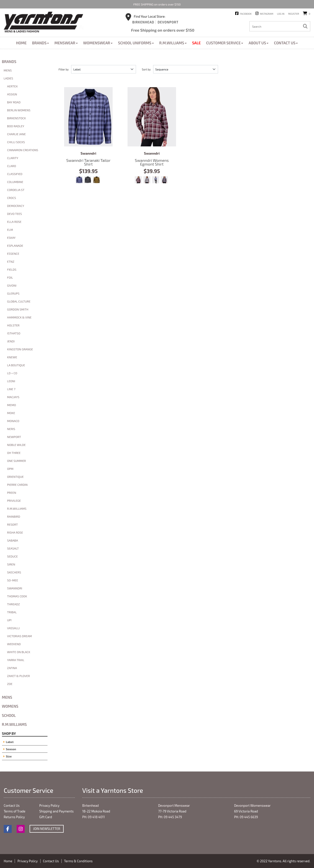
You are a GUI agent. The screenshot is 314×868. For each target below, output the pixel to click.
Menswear (66, 43)
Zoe (10, 684)
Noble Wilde (17, 445)
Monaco (13, 421)
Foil (10, 277)
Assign (12, 94)
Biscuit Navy (147, 180)
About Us (259, 43)
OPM (10, 469)
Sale (197, 43)
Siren (11, 564)
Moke (11, 413)
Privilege (14, 500)
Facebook (246, 14)
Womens (10, 706)
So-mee (13, 580)
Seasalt (13, 548)
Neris (11, 429)
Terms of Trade (15, 811)
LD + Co (12, 373)
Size (9, 756)
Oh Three (14, 453)
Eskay (11, 238)
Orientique (16, 477)
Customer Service (225, 43)
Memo (12, 405)
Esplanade (15, 246)
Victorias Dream (20, 636)
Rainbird (14, 516)
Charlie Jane (17, 134)
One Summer (17, 461)
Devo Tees (15, 214)
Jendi (11, 341)
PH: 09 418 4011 (94, 817)
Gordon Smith (18, 309)
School (9, 715)
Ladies (8, 78)
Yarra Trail (16, 660)
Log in (281, 14)
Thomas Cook (17, 596)
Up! (9, 620)
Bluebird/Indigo (79, 180)
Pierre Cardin (17, 485)
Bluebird (156, 180)
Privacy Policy (49, 806)
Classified (15, 174)
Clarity (13, 158)
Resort (13, 524)
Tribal (12, 612)
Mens (8, 70)
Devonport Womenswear (252, 806)
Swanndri (15, 588)
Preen (12, 493)
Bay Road (14, 102)
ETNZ (11, 261)
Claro (12, 166)
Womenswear (98, 43)
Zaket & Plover (19, 676)
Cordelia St (16, 190)
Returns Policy (14, 817)
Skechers (14, 572)
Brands (41, 43)
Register (294, 14)
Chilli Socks (16, 142)
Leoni (11, 381)
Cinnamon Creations (23, 150)
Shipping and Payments (56, 811)
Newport (14, 437)
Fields (12, 269)
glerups (13, 293)
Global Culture (19, 301)
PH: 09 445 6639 (246, 817)
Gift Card (46, 817)
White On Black (19, 652)
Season (11, 749)
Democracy (16, 206)
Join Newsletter (47, 829)
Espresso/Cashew (96, 180)
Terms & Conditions (78, 861)
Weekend (14, 644)
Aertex (13, 86)
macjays (13, 397)
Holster (13, 325)
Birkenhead (143, 22)
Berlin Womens (19, 110)
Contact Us (286, 43)
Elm (10, 230)
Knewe (12, 357)
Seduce (13, 556)
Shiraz (138, 180)
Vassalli (14, 628)
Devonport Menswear (174, 806)
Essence (13, 253)
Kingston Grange (20, 349)
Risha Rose (15, 532)
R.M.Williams (173, 43)
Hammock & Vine (19, 317)
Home (21, 43)
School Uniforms (136, 43)
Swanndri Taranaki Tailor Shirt (88, 117)
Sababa (13, 540)
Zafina (12, 668)
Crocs (12, 198)
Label (10, 742)
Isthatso (14, 333)
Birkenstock (17, 118)
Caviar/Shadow (88, 180)
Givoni (12, 285)
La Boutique (16, 365)
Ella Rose (14, 222)
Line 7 (11, 389)
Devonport (168, 22)
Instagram (267, 14)
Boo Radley (16, 126)
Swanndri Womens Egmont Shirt (152, 117)
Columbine (15, 182)
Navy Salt (164, 180)
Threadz (14, 604)
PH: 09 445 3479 (170, 817)
